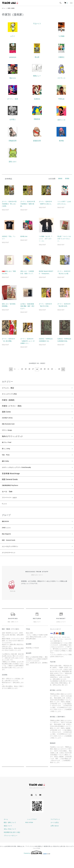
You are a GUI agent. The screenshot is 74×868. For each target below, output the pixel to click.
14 (22, 369)
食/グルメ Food (8, 445)
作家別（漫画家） (13, 8)
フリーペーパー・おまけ (11, 504)
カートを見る (53, 833)
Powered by (37, 863)
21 (48, 369)
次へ (62, 369)
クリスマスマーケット (11, 563)
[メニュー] (71, 3)
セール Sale (7, 497)
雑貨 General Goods (10, 485)
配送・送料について (8, 833)
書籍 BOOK (6, 529)
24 (59, 369)
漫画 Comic (6, 412)
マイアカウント (53, 830)
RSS (27, 833)
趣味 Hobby (6, 465)
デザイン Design (8, 432)
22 (52, 369)
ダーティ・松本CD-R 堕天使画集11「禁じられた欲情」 (9, 204)
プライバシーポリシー (9, 846)
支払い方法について (8, 840)
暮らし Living (7, 451)
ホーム (4, 8)
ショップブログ (30, 830)
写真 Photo (7, 458)
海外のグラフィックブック (12, 438)
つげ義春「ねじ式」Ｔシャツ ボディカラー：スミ (46, 239)
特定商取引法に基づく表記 (10, 843)
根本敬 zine (24, 236)
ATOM (31, 833)
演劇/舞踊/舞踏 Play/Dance (12, 491)
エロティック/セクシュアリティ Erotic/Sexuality (21, 472)
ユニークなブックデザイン (12, 556)
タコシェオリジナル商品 (11, 394)
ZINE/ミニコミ (8, 536)
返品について (6, 837)
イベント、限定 (8, 387)
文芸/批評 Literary (9, 418)
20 (44, 369)
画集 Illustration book (10, 425)
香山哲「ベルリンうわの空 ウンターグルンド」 (64, 239)
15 (26, 369)
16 (30, 369)
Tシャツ (5, 510)
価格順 (60, 179)
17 (33, 369)
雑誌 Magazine (8, 543)
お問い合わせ (53, 837)
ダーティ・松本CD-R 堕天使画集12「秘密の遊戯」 (28, 204)
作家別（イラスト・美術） (12, 406)
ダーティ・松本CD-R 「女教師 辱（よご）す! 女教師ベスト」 (28, 341)
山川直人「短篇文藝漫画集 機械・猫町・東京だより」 (27, 306)
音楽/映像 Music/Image (11, 479)
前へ (12, 369)
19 (41, 369)
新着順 (67, 179)
